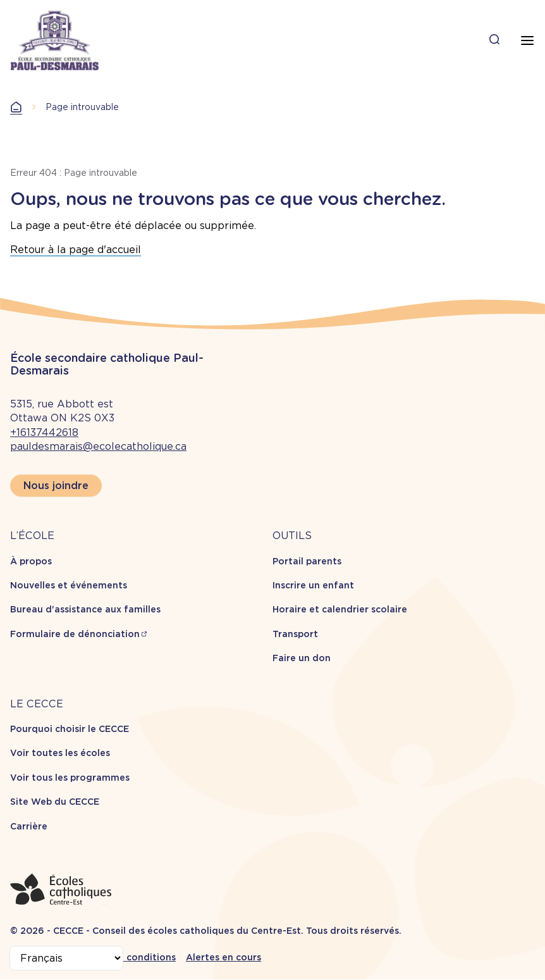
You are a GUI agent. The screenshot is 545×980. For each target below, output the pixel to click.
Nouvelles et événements (69, 585)
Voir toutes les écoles (60, 753)
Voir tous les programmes (70, 778)
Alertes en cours (224, 957)
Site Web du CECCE (55, 802)
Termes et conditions (127, 957)
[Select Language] (66, 958)
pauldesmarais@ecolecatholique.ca (98, 446)
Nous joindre (56, 486)
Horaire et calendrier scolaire (340, 609)
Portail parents (307, 561)
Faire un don (302, 658)
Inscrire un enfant (313, 585)
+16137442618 (44, 432)
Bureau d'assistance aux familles (85, 609)
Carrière (29, 826)
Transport (295, 634)
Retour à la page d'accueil (76, 250)
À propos (31, 561)
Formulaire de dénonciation (75, 634)
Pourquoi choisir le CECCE (70, 729)
